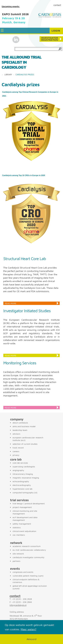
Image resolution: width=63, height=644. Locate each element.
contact (15, 596)
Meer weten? (28, 629)
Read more (10, 303)
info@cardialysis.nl (18, 605)
